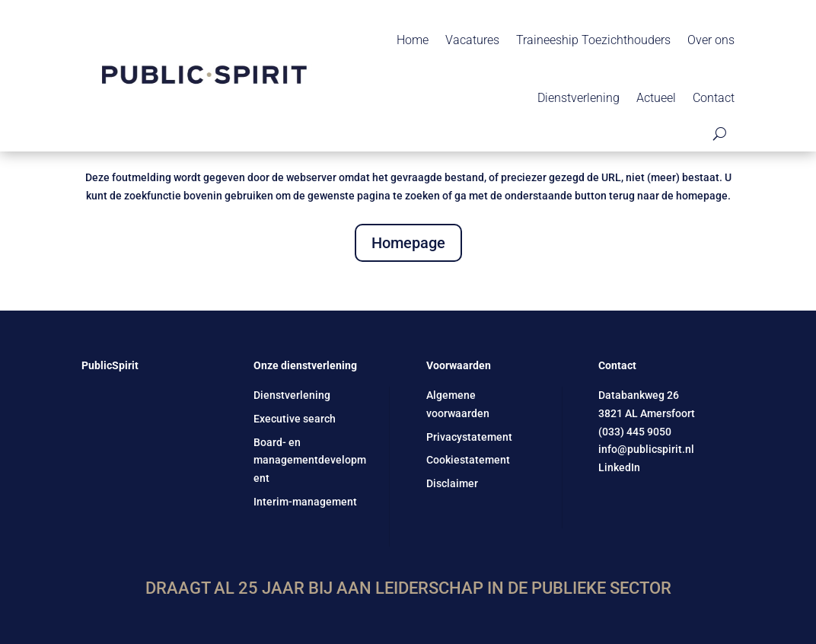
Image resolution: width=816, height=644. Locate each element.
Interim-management (305, 502)
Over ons (711, 40)
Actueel (656, 98)
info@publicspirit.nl (646, 449)
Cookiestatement (468, 460)
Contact (714, 98)
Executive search (295, 419)
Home (413, 40)
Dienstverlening (579, 98)
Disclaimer (452, 483)
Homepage (408, 243)
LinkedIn (619, 467)
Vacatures (472, 40)
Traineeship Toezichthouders (593, 40)
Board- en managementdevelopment (310, 461)
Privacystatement (469, 437)
